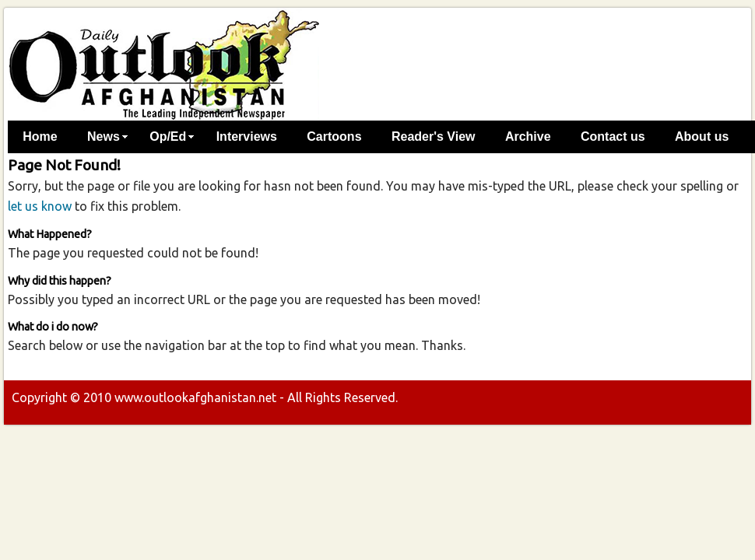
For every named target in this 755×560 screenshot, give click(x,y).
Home (40, 136)
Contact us (613, 136)
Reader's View (434, 136)
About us (702, 136)
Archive (528, 136)
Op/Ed (168, 136)
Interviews (247, 136)
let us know (40, 206)
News (104, 136)
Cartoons (334, 136)
